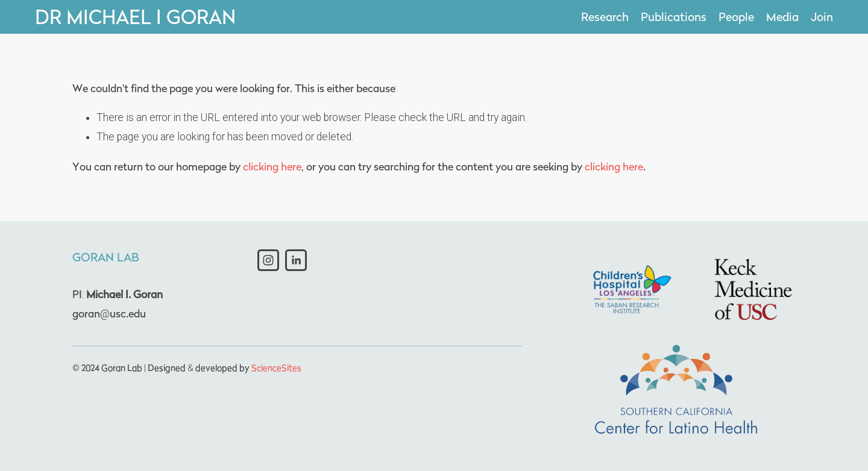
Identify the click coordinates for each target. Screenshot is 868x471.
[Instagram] (268, 260)
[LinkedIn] (296, 260)
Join (822, 17)
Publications (674, 17)
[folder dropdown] (736, 17)
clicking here (272, 167)
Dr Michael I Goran (135, 17)
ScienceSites (276, 368)
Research (605, 17)
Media (782, 17)
